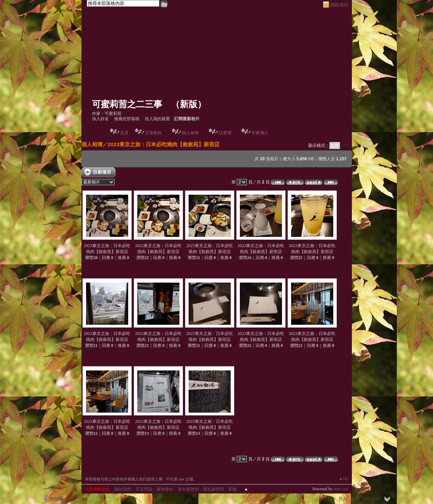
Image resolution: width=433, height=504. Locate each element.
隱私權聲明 (214, 489)
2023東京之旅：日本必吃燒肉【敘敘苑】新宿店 (164, 144)
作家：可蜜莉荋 (107, 114)
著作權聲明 (188, 489)
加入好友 (100, 119)
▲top (343, 478)
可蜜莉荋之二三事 (127, 104)
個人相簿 (190, 133)
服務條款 (165, 489)
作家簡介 (260, 133)
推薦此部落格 (127, 119)
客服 (232, 489)
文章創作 (153, 133)
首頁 (124, 133)
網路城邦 (339, 5)
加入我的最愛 (157, 119)
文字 (347, 146)
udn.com (341, 489)
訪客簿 (225, 133)
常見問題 (144, 489)
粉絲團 (57, 499)
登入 (343, 499)
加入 (355, 499)
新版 (189, 104)
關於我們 (123, 489)
